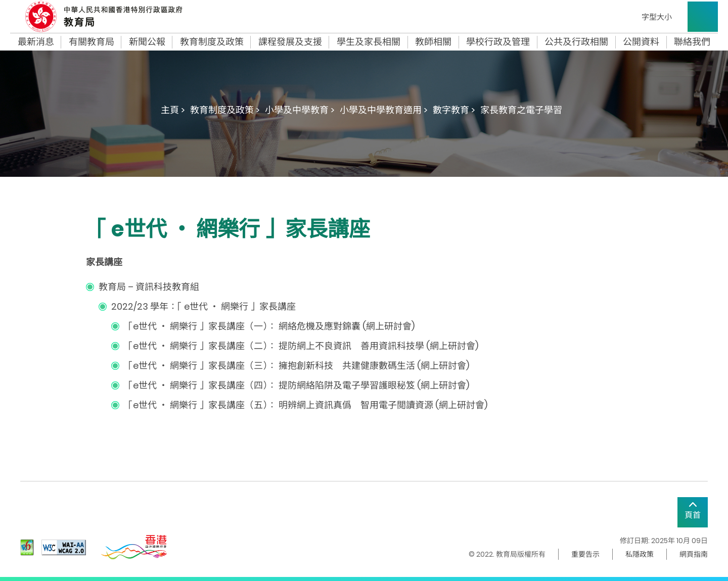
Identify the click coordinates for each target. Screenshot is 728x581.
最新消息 (36, 42)
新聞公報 (147, 42)
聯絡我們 (692, 42)
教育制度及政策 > (225, 110)
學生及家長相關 (369, 42)
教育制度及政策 (212, 42)
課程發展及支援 (290, 42)
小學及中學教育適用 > (384, 110)
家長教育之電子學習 (521, 110)
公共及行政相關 (576, 42)
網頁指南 (694, 554)
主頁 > (173, 110)
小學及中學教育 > (300, 110)
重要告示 (585, 554)
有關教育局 (92, 42)
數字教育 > (454, 110)
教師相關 (433, 42)
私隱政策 (640, 554)
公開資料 (641, 42)
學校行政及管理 (498, 42)
